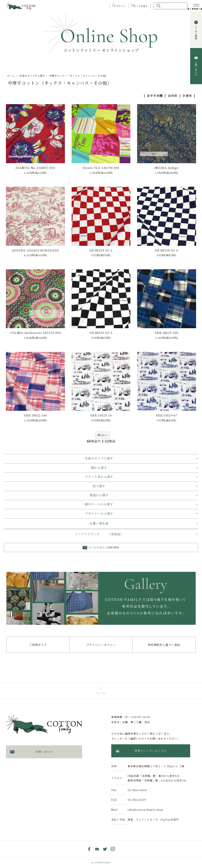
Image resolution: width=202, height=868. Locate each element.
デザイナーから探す (99, 514)
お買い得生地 (99, 524)
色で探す (99, 486)
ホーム (11, 76)
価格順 (173, 96)
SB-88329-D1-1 (101, 250)
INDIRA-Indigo (167, 168)
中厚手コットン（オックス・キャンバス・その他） (79, 76)
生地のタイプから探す (32, 76)
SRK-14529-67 (167, 416)
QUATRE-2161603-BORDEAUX (36, 250)
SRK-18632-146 (36, 416)
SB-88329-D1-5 (101, 333)
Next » (103, 435)
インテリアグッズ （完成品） (99, 534)
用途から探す (99, 495)
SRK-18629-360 (167, 333)
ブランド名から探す (99, 477)
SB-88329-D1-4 (167, 250)
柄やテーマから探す (99, 505)
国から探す (99, 468)
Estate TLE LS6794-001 (101, 168)
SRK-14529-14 (101, 416)
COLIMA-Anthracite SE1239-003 (36, 333)
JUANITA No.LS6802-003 (36, 168)
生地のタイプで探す (99, 459)
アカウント (116, 6)
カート (140, 6)
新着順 (187, 96)
